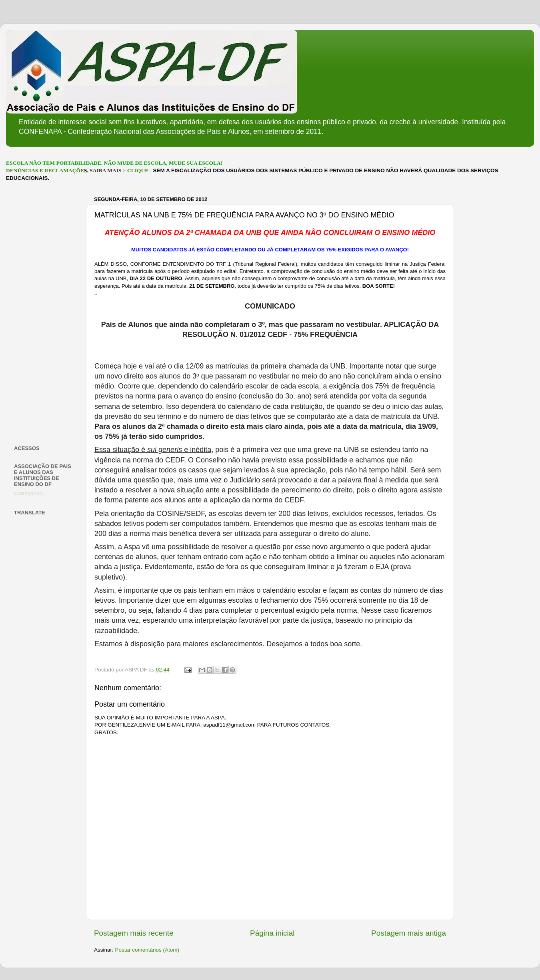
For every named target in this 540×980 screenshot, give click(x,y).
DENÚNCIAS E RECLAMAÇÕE (45, 170)
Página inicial (272, 933)
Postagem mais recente (134, 933)
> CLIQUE (136, 170)
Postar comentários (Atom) (147, 950)
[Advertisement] (45, 313)
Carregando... (31, 493)
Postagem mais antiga (409, 933)
